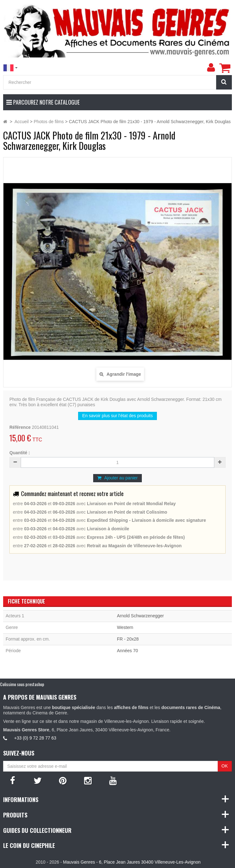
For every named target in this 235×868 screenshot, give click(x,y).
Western (125, 627)
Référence (20, 427)
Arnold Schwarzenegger (140, 616)
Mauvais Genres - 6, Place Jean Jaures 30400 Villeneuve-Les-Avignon (132, 862)
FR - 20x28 (128, 639)
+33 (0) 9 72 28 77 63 (35, 738)
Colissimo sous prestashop (22, 684)
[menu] (211, 68)
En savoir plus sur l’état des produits (117, 416)
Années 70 (128, 651)
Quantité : (20, 453)
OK (225, 766)
